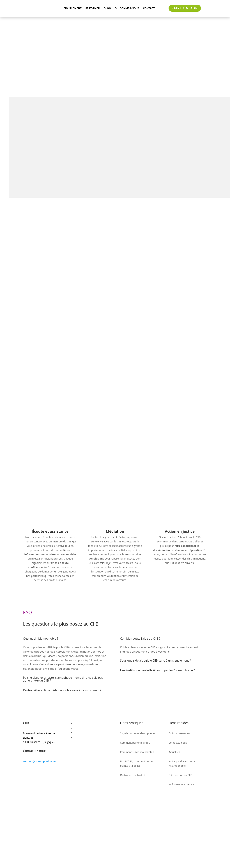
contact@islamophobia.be (39, 827)
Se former (93, 8)
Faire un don (185, 8)
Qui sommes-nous (127, 8)
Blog (107, 8)
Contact (149, 8)
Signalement (73, 8)
